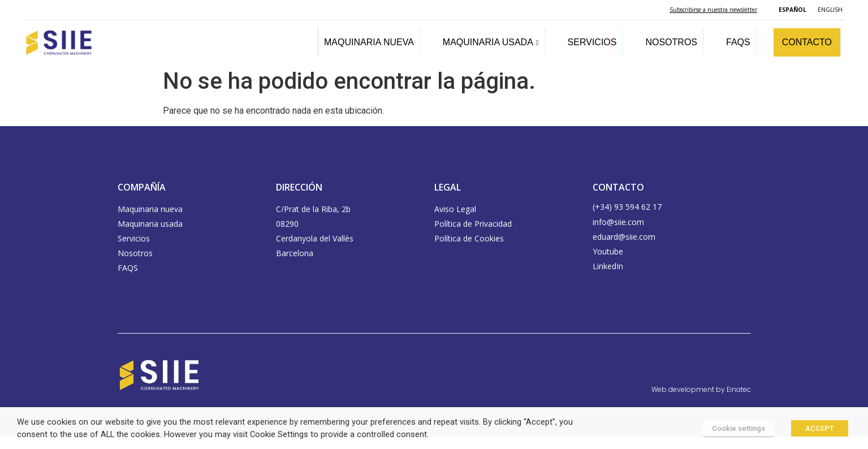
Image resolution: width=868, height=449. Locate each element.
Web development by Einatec (701, 389)
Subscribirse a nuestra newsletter (713, 10)
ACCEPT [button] (820, 428)
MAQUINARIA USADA (491, 42)
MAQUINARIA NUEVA (369, 42)
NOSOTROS (671, 42)
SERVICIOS (592, 42)
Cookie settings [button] (739, 428)
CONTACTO (807, 42)
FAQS (738, 42)
